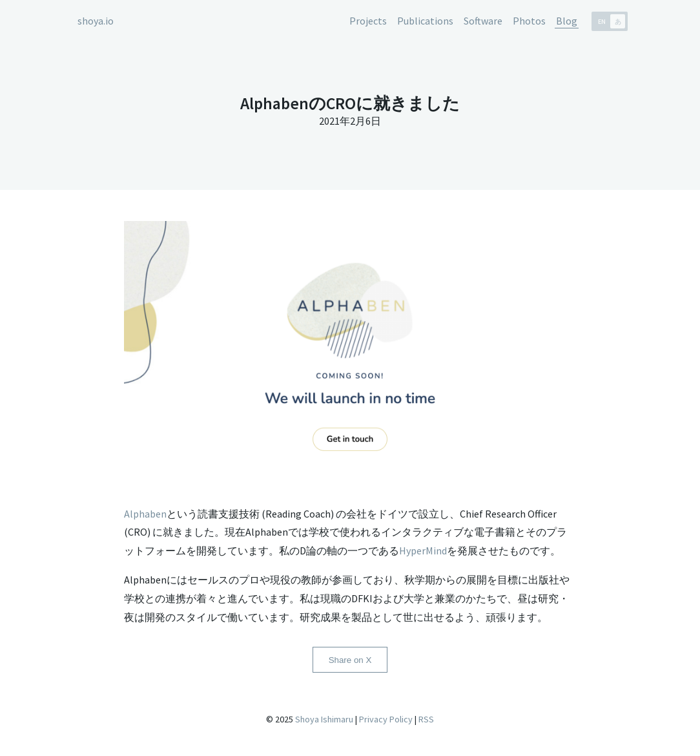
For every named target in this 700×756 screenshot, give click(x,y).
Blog (567, 21)
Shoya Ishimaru (323, 719)
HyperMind (423, 551)
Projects (368, 21)
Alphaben (145, 514)
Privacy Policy (386, 719)
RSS (426, 719)
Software (483, 21)
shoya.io (96, 21)
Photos (529, 21)
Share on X (350, 660)
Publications (425, 21)
